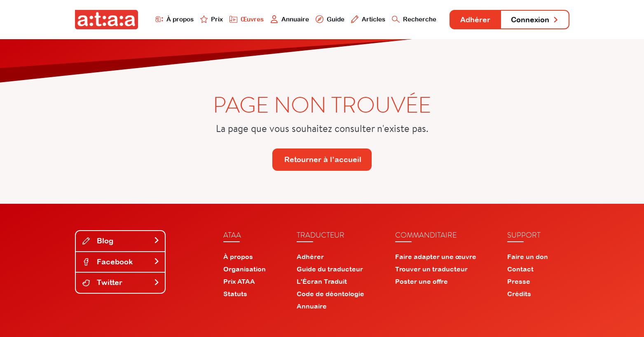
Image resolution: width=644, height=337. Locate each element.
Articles (368, 19)
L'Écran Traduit (322, 281)
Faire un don (528, 257)
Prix (212, 19)
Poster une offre (422, 281)
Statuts (235, 294)
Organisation (245, 269)
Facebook (121, 262)
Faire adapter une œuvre (436, 257)
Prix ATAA (239, 281)
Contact (520, 269)
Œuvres (247, 19)
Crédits (519, 294)
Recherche (414, 19)
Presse (519, 281)
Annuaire (290, 19)
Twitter (121, 282)
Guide (330, 19)
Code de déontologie (330, 294)
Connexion (535, 20)
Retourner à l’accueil (323, 159)
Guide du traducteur (330, 269)
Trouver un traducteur (431, 269)
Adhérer (475, 20)
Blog (121, 241)
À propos (174, 19)
